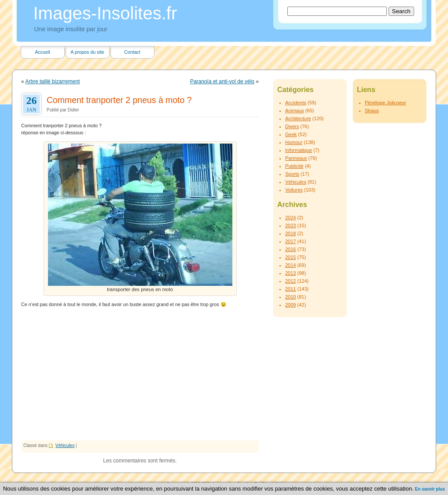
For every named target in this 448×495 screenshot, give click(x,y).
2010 (290, 297)
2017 (290, 241)
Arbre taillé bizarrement (52, 81)
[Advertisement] (140, 374)
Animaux (295, 111)
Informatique (299, 150)
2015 (290, 257)
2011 (290, 289)
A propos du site (87, 52)
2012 (290, 281)
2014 (290, 265)
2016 (290, 249)
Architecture (298, 118)
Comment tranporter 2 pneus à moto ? (119, 100)
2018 (290, 233)
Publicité (294, 166)
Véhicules (65, 445)
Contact (132, 52)
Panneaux (296, 158)
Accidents (296, 103)
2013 (290, 273)
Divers (292, 126)
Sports (292, 174)
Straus (372, 111)
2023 (290, 225)
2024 (290, 218)
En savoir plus (430, 489)
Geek (291, 134)
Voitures (294, 190)
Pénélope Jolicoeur (386, 103)
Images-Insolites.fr (105, 13)
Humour (294, 142)
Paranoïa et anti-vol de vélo (222, 81)
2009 (290, 305)
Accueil (42, 52)
